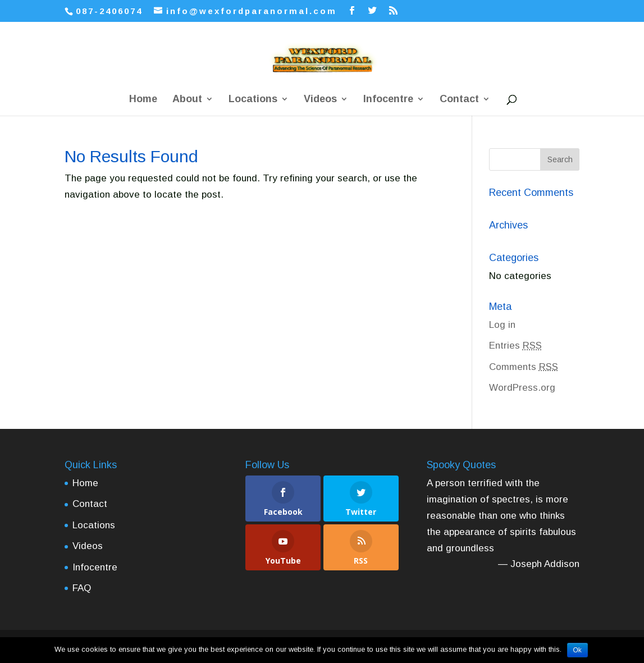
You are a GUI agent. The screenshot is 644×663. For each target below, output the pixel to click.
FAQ (82, 588)
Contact (459, 100)
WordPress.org (522, 388)
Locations (253, 100)
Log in (502, 325)
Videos (320, 100)
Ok (577, 650)
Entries (515, 346)
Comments (524, 367)
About (187, 100)
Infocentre (388, 100)
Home (143, 100)
